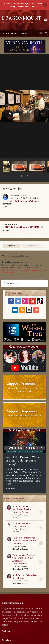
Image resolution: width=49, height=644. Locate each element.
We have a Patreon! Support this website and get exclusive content (23, 5)
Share (12, 239)
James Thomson (21, 508)
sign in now (13, 261)
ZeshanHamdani (19, 189)
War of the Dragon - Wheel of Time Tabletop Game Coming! (23, 454)
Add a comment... (12, 276)
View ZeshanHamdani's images (24, 194)
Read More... (12, 482)
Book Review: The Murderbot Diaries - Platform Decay (22, 502)
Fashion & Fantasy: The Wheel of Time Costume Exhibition (24, 534)
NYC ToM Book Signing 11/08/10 (21, 220)
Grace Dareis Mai (22, 522)
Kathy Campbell (21, 540)
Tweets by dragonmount (14, 629)
